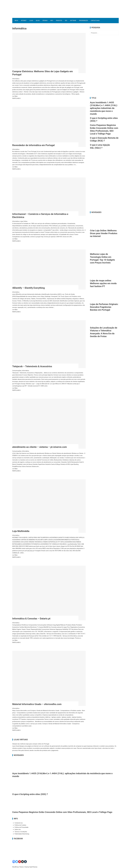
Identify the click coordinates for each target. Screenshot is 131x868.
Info (52, 21)
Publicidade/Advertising (22, 834)
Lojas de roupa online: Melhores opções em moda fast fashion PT (103, 283)
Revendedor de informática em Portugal (33, 145)
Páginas (45, 21)
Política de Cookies (20, 825)
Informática (16, 79)
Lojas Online (24, 221)
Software (73, 21)
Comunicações (17, 371)
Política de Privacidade (21, 827)
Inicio (16, 21)
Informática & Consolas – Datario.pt (31, 619)
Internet (24, 21)
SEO (66, 21)
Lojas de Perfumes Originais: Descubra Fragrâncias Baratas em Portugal (104, 307)
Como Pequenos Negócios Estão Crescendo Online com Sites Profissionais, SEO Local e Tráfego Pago (62, 812)
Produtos (59, 21)
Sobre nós (18, 829)
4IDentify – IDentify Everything (29, 288)
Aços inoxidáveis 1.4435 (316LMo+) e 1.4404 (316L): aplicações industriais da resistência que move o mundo (104, 108)
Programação (83, 21)
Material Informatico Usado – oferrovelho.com (37, 704)
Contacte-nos (95, 21)
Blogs (38, 21)
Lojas (31, 21)
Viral (26, 867)
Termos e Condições (21, 832)
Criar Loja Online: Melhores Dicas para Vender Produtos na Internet (104, 233)
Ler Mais (15, 96)
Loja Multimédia (21, 531)
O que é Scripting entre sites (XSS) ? (30, 794)
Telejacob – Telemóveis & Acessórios (32, 366)
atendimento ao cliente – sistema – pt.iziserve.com (40, 447)
